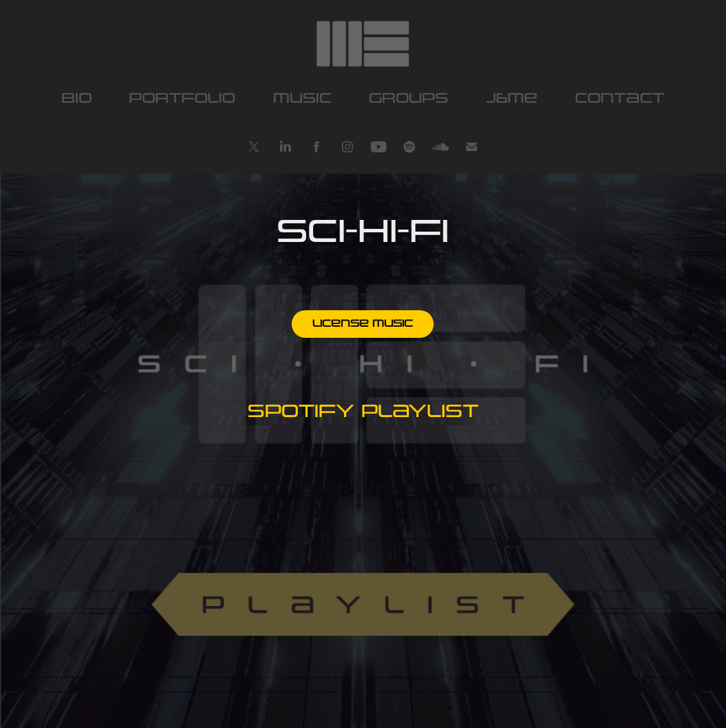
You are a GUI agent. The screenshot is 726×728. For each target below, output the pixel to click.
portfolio (182, 99)
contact (620, 99)
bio (77, 99)
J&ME (512, 99)
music (302, 99)
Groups (409, 99)
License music (363, 324)
